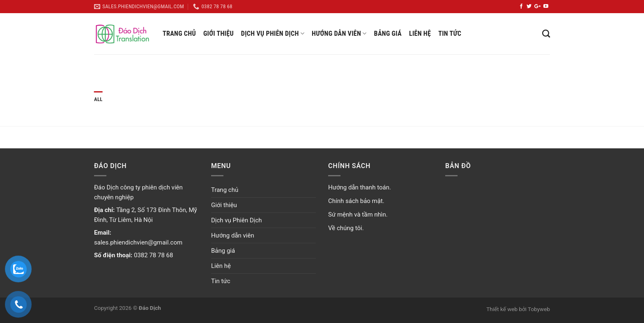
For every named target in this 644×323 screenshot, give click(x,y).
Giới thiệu (218, 33)
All (98, 99)
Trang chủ (179, 33)
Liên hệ (420, 33)
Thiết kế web (502, 309)
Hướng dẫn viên (339, 34)
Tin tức (450, 33)
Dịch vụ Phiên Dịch (273, 34)
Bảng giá (388, 33)
